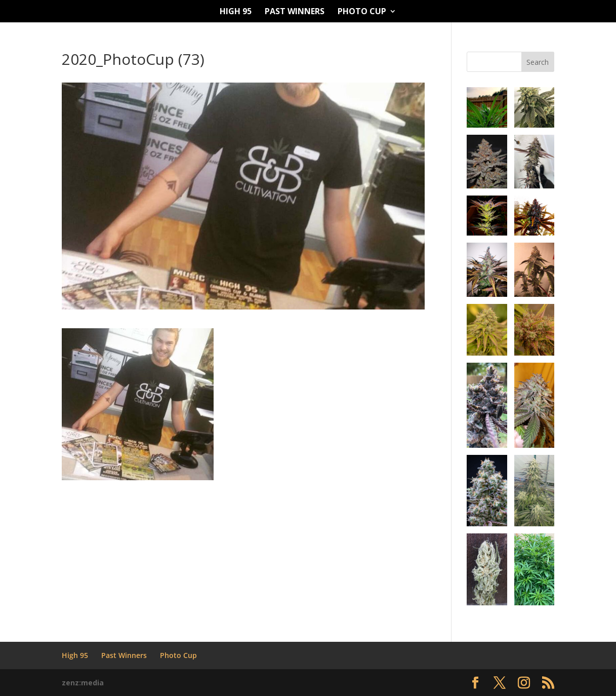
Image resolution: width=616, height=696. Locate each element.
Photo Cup (362, 12)
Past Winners (295, 12)
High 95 (236, 12)
